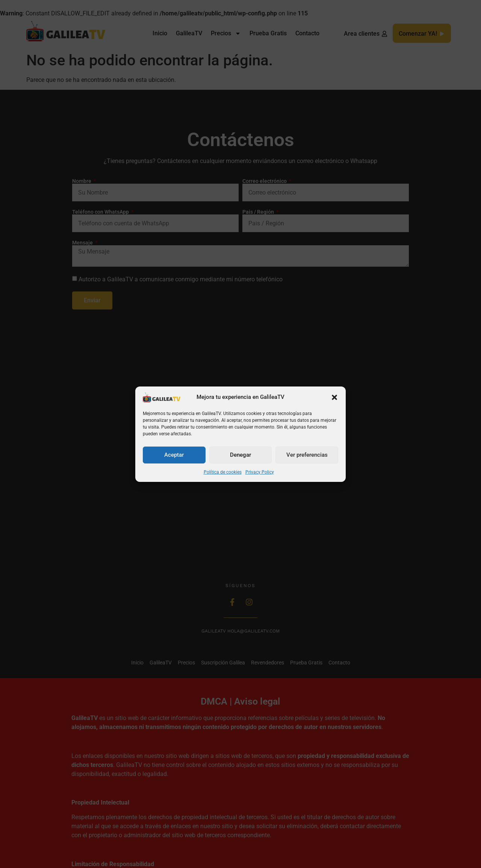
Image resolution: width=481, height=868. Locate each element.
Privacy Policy (260, 472)
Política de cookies (223, 472)
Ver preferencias (307, 455)
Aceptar (174, 455)
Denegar (240, 455)
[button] (334, 397)
